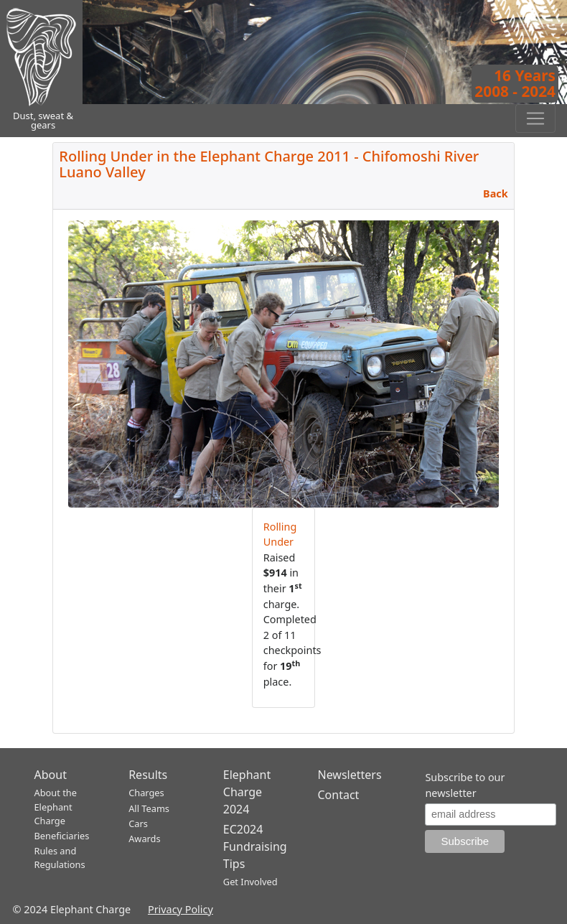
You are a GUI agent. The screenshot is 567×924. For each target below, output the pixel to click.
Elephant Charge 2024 (247, 792)
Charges (146, 793)
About (51, 775)
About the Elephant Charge (56, 806)
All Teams (149, 808)
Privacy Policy (181, 909)
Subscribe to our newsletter (465, 785)
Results (148, 775)
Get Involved (250, 882)
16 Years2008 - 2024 (515, 83)
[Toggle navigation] (535, 118)
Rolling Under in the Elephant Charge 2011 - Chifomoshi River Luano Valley (269, 164)
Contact (338, 795)
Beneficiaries (62, 836)
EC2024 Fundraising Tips (255, 846)
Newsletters (349, 775)
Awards (144, 839)
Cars (138, 823)
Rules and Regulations (60, 858)
